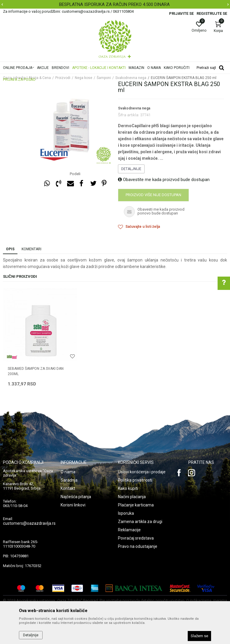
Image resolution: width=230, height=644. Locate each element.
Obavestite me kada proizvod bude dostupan (164, 180)
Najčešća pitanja (76, 497)
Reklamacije (129, 530)
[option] (115, 4)
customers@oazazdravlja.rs (29, 523)
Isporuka (126, 513)
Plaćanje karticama (136, 505)
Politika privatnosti (135, 480)
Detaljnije (131, 169)
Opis (10, 249)
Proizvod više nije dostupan (153, 195)
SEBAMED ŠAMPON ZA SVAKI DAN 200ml (36, 371)
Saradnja (69, 480)
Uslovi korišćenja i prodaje (142, 472)
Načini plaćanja (132, 497)
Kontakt (68, 488)
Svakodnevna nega (134, 108)
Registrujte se (212, 13)
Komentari (31, 249)
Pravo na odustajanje (138, 546)
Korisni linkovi (73, 505)
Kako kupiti (128, 488)
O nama (68, 472)
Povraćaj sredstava (136, 538)
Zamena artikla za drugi (140, 522)
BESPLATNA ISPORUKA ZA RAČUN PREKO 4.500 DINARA (114, 4)
